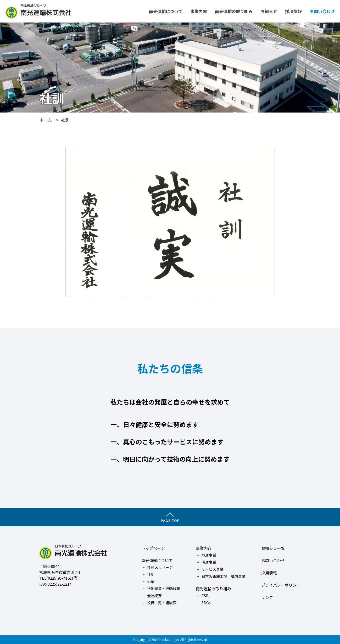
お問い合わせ (322, 11)
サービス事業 (213, 569)
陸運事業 (209, 555)
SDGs (206, 603)
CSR (205, 596)
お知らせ (269, 11)
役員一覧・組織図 (162, 603)
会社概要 (154, 596)
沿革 (151, 581)
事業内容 (199, 11)
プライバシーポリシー (281, 585)
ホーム (46, 120)
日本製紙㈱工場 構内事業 (224, 576)
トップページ (153, 548)
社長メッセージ (160, 567)
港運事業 (209, 562)
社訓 (151, 574)
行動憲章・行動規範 (164, 589)
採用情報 (293, 11)
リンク (267, 597)
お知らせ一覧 (273, 548)
